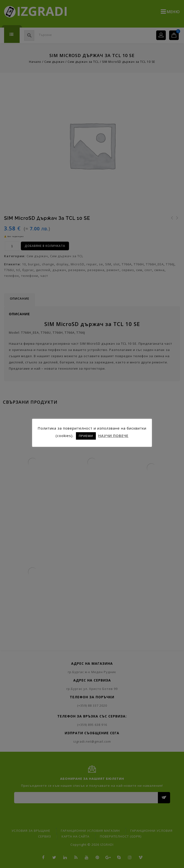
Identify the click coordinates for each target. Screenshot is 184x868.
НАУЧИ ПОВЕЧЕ (113, 436)
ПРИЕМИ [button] (86, 436)
